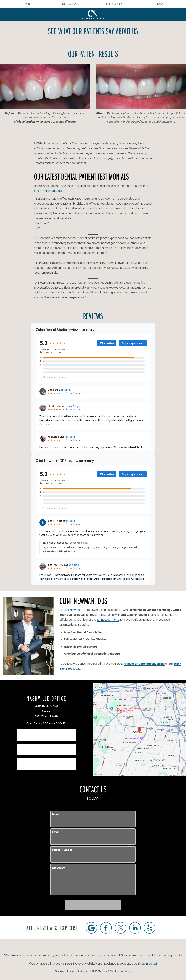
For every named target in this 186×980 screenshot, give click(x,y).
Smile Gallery (69, 4)
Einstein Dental (147, 964)
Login (128, 972)
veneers (86, 144)
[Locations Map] (139, 730)
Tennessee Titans (108, 620)
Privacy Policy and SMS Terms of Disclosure (95, 972)
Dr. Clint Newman (70, 610)
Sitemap (60, 972)
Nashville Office (46, 698)
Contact (161, 4)
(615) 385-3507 (114, 4)
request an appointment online (144, 664)
